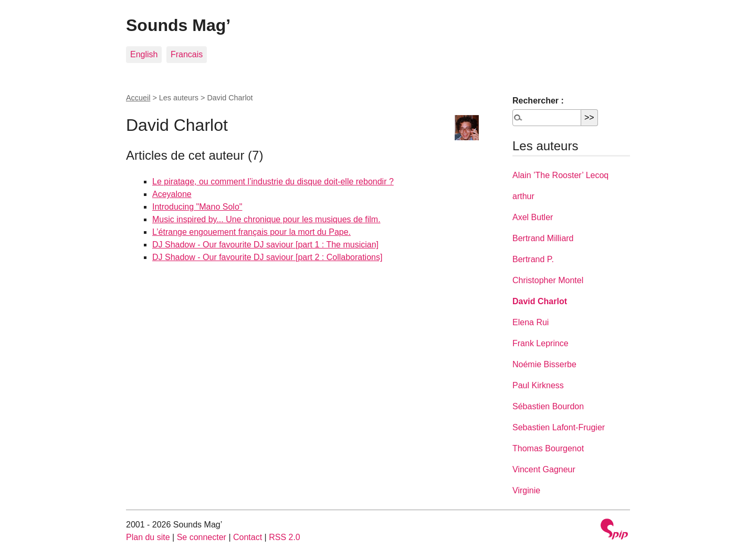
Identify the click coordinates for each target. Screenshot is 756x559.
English (144, 54)
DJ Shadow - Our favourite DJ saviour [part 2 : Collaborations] (267, 257)
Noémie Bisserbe (544, 364)
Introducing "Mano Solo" (197, 207)
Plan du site (148, 537)
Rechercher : (538, 101)
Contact (248, 537)
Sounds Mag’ (178, 25)
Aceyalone (172, 194)
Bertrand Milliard (543, 238)
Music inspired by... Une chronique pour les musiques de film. (266, 219)
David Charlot (540, 301)
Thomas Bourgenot (548, 448)
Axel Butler (533, 217)
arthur (523, 196)
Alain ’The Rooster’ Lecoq (560, 175)
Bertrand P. (533, 259)
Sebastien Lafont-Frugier (559, 427)
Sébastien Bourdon (548, 406)
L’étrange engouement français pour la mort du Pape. (251, 232)
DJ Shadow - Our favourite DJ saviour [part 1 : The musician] (265, 245)
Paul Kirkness (538, 385)
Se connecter (202, 537)
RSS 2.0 (285, 537)
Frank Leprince (540, 343)
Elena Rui (531, 322)
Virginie (526, 490)
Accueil (138, 98)
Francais (187, 54)
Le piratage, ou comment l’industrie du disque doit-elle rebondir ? (273, 182)
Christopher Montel (548, 280)
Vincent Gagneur (544, 469)
